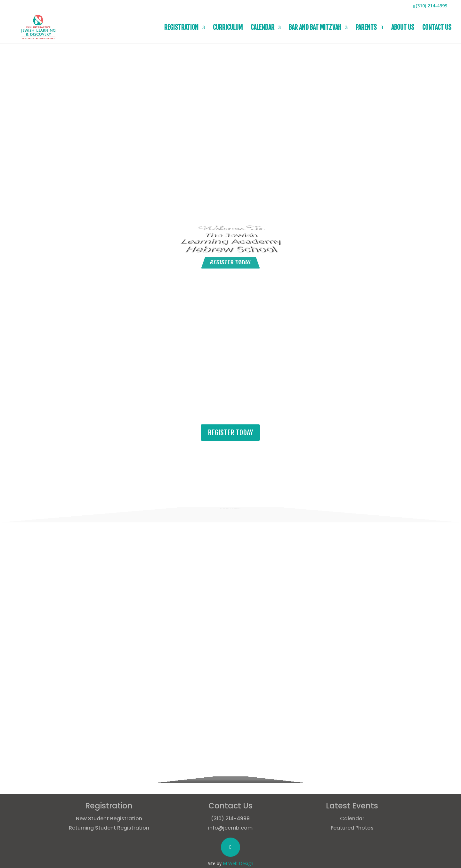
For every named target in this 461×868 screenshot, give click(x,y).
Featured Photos (352, 828)
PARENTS (366, 28)
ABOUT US (403, 28)
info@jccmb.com (230, 828)
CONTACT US (437, 28)
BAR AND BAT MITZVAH (315, 28)
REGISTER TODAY (230, 276)
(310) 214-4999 (230, 819)
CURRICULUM (228, 28)
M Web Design (238, 863)
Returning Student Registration (109, 828)
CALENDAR (263, 28)
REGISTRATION (181, 28)
